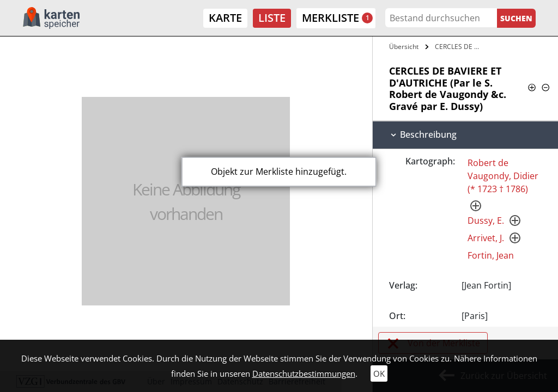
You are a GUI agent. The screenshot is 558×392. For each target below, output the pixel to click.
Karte (225, 18)
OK (379, 373)
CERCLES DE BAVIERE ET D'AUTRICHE (460, 47)
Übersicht (404, 47)
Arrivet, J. (486, 238)
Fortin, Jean (491, 255)
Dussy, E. (486, 220)
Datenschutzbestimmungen (304, 373)
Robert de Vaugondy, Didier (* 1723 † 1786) (503, 176)
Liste (272, 18)
